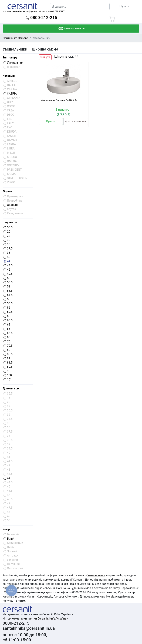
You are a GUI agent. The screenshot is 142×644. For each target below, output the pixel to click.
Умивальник (13, 63)
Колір (6, 529)
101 (8, 379)
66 (7, 337)
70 (7, 341)
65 (7, 329)
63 (7, 325)
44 (7, 261)
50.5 (8, 282)
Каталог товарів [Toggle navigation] (71, 29)
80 (7, 350)
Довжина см (11, 388)
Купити (51, 121)
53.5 (8, 291)
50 (7, 278)
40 (7, 257)
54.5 (8, 295)
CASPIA (10, 94)
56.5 (8, 227)
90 (7, 371)
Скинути (45, 57)
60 (7, 316)
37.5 (8, 248)
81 (7, 358)
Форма (7, 191)
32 (7, 240)
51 (7, 287)
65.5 (8, 333)
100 (8, 375)
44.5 (8, 265)
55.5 (8, 303)
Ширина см (10, 222)
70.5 (8, 346)
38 (7, 253)
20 (7, 232)
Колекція (9, 76)
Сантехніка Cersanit (16, 38)
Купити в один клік (76, 121)
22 (7, 236)
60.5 (8, 320)
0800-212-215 (41, 18)
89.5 (8, 367)
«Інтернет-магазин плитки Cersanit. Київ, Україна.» (35, 619)
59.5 (8, 312)
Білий (9, 539)
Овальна (11, 205)
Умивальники (97, 575)
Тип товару (10, 57)
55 (7, 299)
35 (7, 244)
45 (7, 270)
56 (7, 308)
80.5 (8, 354)
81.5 (8, 363)
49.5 (8, 274)
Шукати (125, 6)
